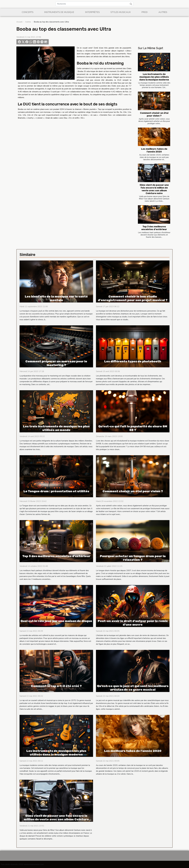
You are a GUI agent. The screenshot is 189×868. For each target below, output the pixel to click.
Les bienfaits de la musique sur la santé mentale (56, 298)
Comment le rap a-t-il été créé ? (56, 686)
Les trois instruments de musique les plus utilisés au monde (56, 428)
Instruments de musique (59, 12)
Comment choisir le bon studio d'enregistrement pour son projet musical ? (133, 298)
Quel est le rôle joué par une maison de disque (56, 621)
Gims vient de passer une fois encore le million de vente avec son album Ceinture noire (154, 189)
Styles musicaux (121, 12)
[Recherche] (94, 4)
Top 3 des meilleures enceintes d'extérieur (154, 228)
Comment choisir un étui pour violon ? (154, 114)
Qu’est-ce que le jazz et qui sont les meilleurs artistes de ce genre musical (133, 688)
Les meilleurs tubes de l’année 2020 (154, 150)
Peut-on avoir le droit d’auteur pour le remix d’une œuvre (133, 623)
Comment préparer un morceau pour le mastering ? (56, 363)
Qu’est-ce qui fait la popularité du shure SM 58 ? (133, 428)
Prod (145, 12)
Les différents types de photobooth (133, 361)
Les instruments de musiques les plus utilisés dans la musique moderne (154, 77)
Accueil (19, 22)
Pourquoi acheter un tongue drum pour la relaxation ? (133, 558)
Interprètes (92, 12)
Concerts (28, 12)
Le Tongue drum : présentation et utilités (56, 491)
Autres (163, 12)
